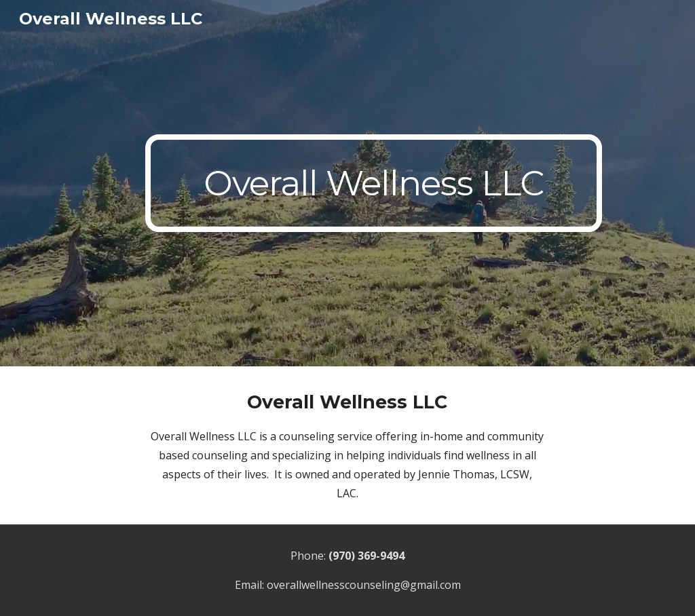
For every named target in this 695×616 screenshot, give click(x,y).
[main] (374, 183)
